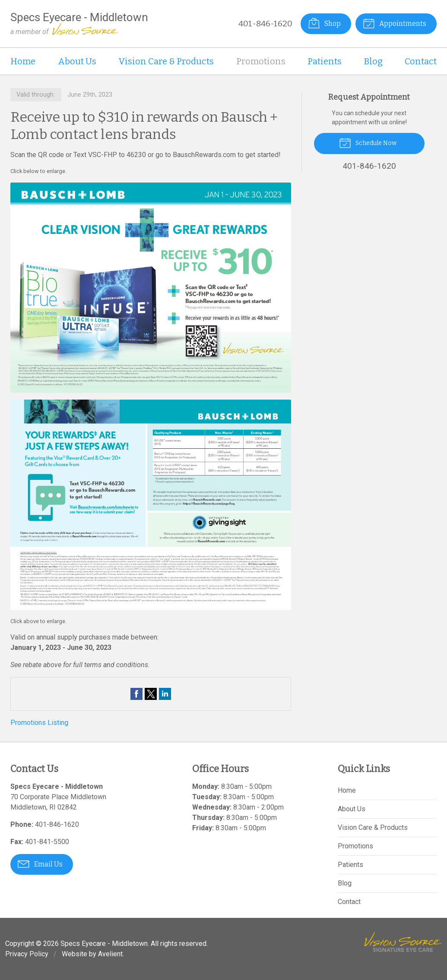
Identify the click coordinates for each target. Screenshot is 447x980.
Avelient (110, 954)
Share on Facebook (136, 694)
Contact (421, 61)
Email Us (40, 863)
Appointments (395, 23)
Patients (325, 61)
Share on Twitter (151, 694)
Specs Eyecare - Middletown (104, 944)
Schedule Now (368, 142)
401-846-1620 (265, 24)
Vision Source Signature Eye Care (403, 942)
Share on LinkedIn (165, 694)
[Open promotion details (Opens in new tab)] (151, 396)
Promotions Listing (39, 723)
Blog (373, 61)
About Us (77, 61)
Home (23, 61)
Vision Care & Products (166, 61)
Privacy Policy (27, 954)
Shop (324, 23)
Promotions (261, 61)
